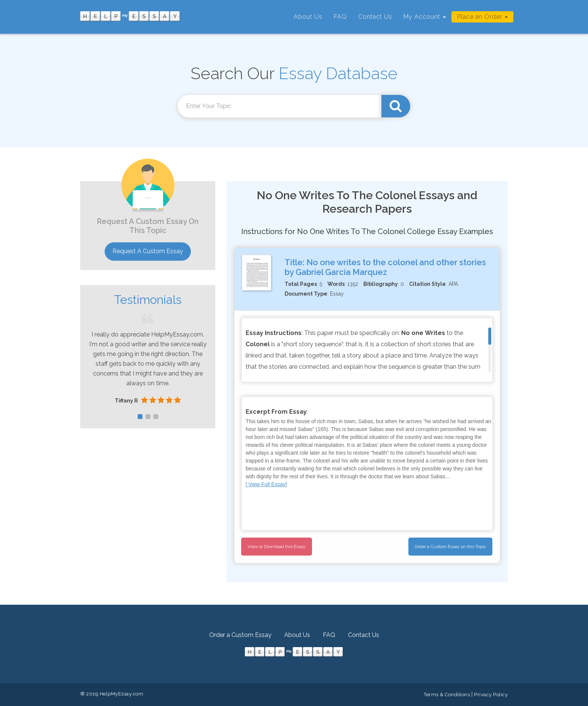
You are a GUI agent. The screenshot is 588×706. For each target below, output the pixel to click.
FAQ (340, 17)
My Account (425, 17)
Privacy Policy (491, 695)
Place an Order (482, 17)
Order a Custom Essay (240, 635)
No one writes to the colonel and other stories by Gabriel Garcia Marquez (385, 267)
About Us (308, 17)
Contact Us (375, 17)
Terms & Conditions (447, 695)
